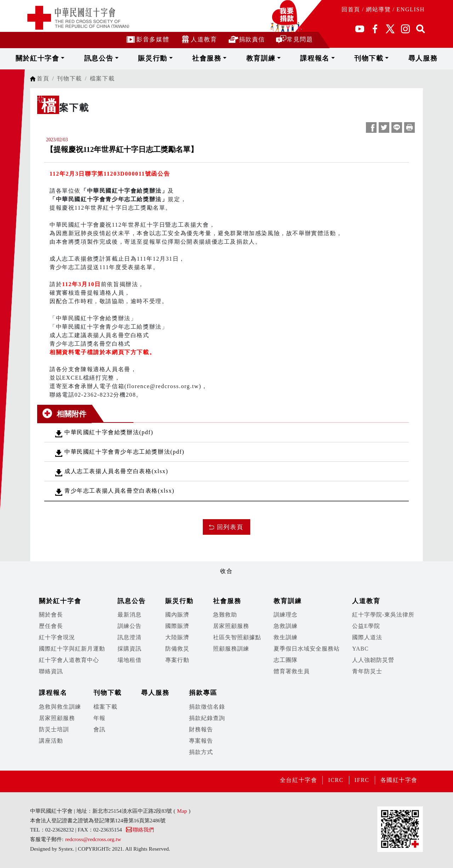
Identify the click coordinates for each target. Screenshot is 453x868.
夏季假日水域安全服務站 (307, 649)
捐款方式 (201, 752)
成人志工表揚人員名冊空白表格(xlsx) (116, 471)
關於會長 (51, 615)
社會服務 (214, 58)
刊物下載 (349, 58)
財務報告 (201, 729)
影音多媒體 (147, 39)
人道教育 (198, 39)
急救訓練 (286, 626)
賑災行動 (169, 58)
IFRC (362, 780)
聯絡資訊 (51, 671)
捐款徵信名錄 (207, 707)
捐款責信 (246, 39)
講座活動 (51, 741)
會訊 (99, 729)
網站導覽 (378, 9)
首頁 (43, 78)
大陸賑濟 (177, 637)
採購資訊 (130, 649)
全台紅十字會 (298, 780)
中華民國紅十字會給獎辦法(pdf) (109, 432)
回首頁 (351, 9)
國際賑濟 (177, 626)
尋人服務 (391, 58)
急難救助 (225, 615)
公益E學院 (366, 626)
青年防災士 (367, 671)
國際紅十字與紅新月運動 (72, 649)
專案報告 (201, 741)
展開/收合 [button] (226, 560)
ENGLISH (411, 9)
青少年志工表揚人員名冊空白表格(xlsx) (119, 491)
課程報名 (304, 58)
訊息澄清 (130, 637)
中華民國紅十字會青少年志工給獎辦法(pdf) (124, 452)
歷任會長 (51, 626)
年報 (99, 718)
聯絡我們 (140, 830)
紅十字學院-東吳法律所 (383, 615)
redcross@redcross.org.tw (93, 839)
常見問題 (294, 39)
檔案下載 (102, 78)
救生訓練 (286, 637)
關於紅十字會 (72, 58)
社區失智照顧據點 (237, 637)
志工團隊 (286, 660)
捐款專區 (203, 693)
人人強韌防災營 (373, 660)
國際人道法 (367, 637)
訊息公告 (124, 58)
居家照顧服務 (231, 626)
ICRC (336, 780)
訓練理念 (286, 615)
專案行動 (177, 660)
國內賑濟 (177, 615)
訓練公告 (130, 626)
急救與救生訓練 (60, 707)
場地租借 (130, 660)
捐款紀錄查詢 (207, 718)
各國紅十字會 (399, 780)
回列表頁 (230, 527)
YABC (360, 649)
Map (182, 811)
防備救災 (177, 649)
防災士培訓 (54, 729)
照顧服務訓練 (231, 649)
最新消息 (130, 615)
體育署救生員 (292, 671)
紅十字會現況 (57, 637)
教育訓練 (259, 58)
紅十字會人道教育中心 (69, 660)
